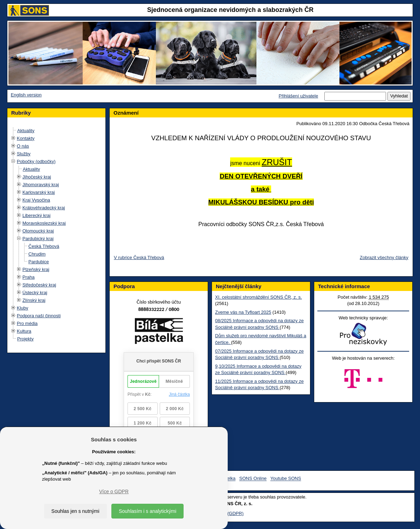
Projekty (25, 339)
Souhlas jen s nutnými (75, 511)
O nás (23, 146)
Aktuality (26, 131)
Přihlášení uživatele (298, 96)
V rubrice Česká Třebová (139, 257)
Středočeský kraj (39, 285)
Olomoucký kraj (38, 231)
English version (26, 95)
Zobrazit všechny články (384, 257)
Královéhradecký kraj (44, 208)
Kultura (24, 331)
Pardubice (39, 262)
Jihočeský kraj (37, 177)
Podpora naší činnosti (39, 316)
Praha (29, 277)
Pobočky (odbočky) (36, 161)
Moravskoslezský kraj (44, 223)
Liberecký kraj (36, 215)
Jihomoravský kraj (41, 185)
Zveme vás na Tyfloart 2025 (243, 312)
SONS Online (253, 479)
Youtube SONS (286, 479)
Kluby (23, 308)
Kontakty (26, 138)
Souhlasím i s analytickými (147, 511)
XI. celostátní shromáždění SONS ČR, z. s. (259, 297)
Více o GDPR (114, 491)
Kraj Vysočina (36, 200)
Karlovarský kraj (39, 192)
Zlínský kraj (34, 300)
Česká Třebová (44, 246)
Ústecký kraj (35, 293)
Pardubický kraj (38, 239)
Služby (24, 154)
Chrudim (37, 254)
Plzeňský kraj (36, 269)
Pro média (27, 323)
